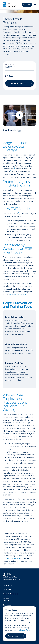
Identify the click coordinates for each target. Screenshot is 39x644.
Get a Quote (7, 585)
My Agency (27, 5)
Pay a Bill (6, 598)
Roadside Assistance (10, 594)
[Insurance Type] (19, 67)
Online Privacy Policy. (23, 630)
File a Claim (7, 590)
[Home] (10, 4)
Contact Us (7, 605)
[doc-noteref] (15, 169)
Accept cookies (15, 636)
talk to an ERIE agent (17, 294)
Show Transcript (10, 130)
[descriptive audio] (19, 130)
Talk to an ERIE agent (13, 558)
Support (6, 601)
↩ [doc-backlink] (36, 534)
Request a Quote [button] (19, 83)
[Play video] (19, 115)
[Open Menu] (35, 5)
